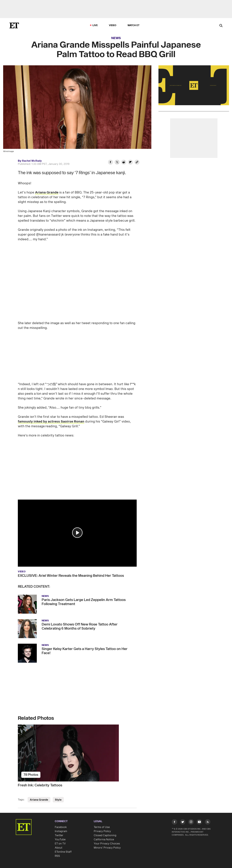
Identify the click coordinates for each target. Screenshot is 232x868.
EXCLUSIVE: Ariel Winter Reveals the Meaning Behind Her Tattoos (71, 576)
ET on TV (60, 844)
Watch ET (134, 25)
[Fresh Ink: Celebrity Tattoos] (77, 753)
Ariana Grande (47, 193)
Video (113, 25)
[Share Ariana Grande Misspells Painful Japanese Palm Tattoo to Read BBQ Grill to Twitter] (117, 163)
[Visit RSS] (208, 823)
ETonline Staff (63, 852)
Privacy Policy (102, 831)
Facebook (61, 827)
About (59, 848)
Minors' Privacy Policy (107, 848)
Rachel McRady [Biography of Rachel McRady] (32, 161)
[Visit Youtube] (199, 823)
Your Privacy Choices (107, 844)
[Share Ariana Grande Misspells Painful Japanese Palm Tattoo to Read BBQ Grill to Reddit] (124, 163)
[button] (77, 533)
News (116, 38)
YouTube (60, 840)
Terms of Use (102, 827)
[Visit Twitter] (183, 823)
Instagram (61, 831)
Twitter (59, 835)
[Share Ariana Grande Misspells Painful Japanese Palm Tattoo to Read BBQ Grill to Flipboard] (130, 163)
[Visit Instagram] (191, 823)
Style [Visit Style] (58, 800)
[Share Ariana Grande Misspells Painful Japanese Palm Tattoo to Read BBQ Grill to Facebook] (110, 163)
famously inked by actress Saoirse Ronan (51, 422)
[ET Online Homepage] (14, 25)
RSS (57, 856)
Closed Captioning (105, 835)
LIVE (95, 25)
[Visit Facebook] (174, 823)
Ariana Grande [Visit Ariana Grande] (39, 800)
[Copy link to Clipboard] (137, 163)
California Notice (104, 840)
